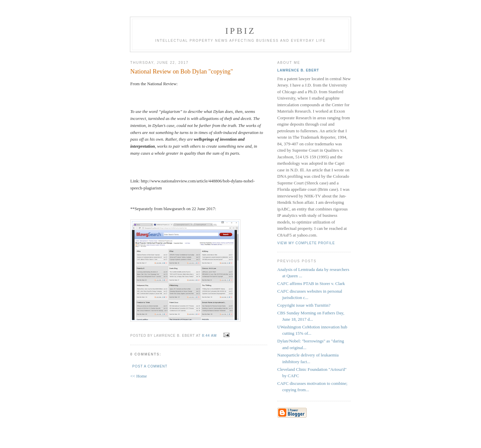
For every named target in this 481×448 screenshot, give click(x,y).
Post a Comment (150, 366)
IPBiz (241, 31)
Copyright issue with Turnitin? (304, 305)
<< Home (139, 376)
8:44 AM (209, 336)
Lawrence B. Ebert (298, 70)
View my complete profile (306, 243)
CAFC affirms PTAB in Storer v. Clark (311, 283)
